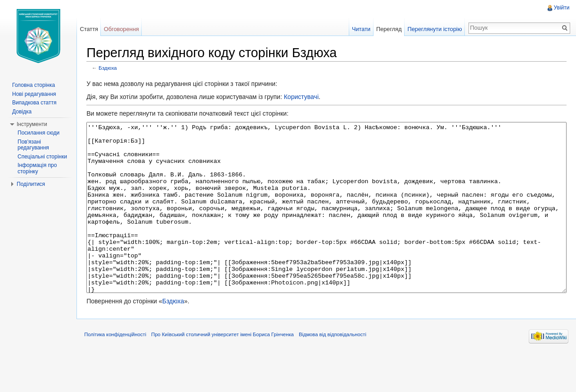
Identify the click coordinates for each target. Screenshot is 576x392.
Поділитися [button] (31, 184)
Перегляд (388, 29)
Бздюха (112, 69)
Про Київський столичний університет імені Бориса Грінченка (227, 371)
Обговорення (124, 29)
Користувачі (305, 98)
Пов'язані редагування (33, 145)
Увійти (561, 8)
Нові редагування (34, 94)
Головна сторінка (34, 85)
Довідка (22, 112)
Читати (360, 29)
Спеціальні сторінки (42, 157)
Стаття (91, 29)
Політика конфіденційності (119, 371)
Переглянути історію (434, 29)
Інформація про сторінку (37, 168)
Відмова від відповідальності (337, 371)
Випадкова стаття (34, 103)
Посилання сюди (38, 133)
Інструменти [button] (32, 124)
